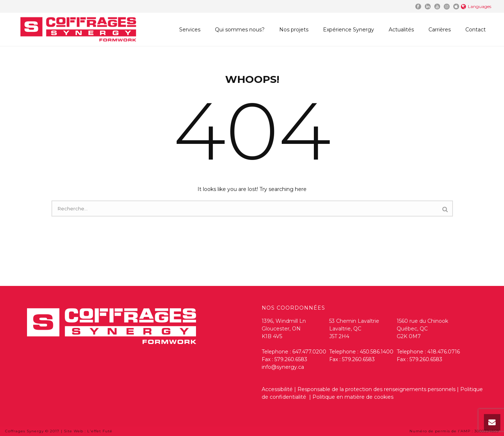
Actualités (401, 30)
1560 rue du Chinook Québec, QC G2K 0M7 (422, 329)
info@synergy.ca (283, 367)
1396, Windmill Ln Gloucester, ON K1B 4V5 (284, 329)
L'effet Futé (100, 431)
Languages (476, 6)
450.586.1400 (377, 352)
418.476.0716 (444, 352)
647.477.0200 (309, 352)
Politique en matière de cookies (353, 397)
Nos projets (294, 30)
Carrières (440, 30)
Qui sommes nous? (240, 30)
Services (190, 30)
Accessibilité (277, 389)
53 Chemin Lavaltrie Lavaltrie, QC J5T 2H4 (354, 329)
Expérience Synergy (349, 30)
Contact (476, 30)
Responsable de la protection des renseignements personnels (376, 389)
